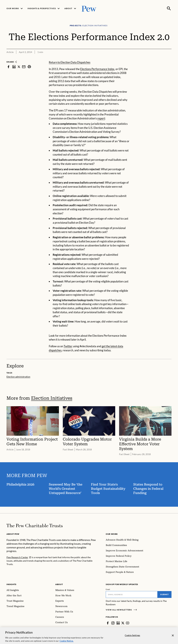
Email (108, 589)
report (101, 118)
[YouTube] (128, 623)
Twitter (68, 346)
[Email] (132, 594)
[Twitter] (123, 623)
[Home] (35, 526)
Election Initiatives (52, 398)
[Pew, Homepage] (89, 8)
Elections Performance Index (97, 69)
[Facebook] (108, 623)
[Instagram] (113, 623)
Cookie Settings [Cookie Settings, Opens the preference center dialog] (132, 637)
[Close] (173, 638)
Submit (164, 594)
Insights (11, 584)
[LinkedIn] (118, 623)
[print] (29, 67)
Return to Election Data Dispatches (70, 62)
